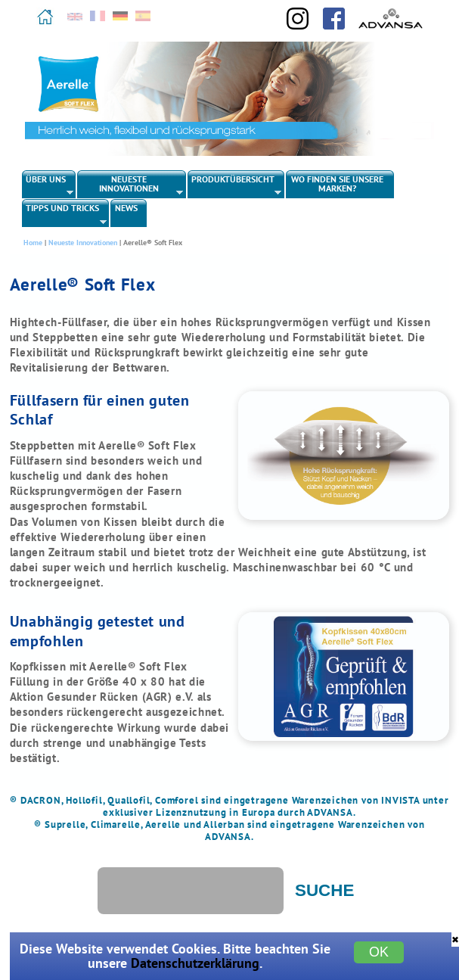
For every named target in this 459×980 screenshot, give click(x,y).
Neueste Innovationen (130, 185)
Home (33, 243)
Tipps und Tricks (65, 214)
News (126, 208)
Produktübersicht (235, 185)
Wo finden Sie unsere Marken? (337, 184)
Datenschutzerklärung (195, 963)
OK (379, 952)
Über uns (48, 185)
